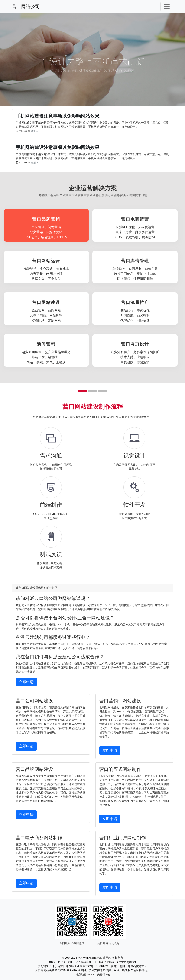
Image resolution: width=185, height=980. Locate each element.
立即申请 (26, 682)
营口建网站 (104, 958)
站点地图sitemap (85, 974)
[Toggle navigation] (167, 6)
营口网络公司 (26, 6)
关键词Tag (103, 974)
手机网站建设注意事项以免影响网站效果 (58, 116)
